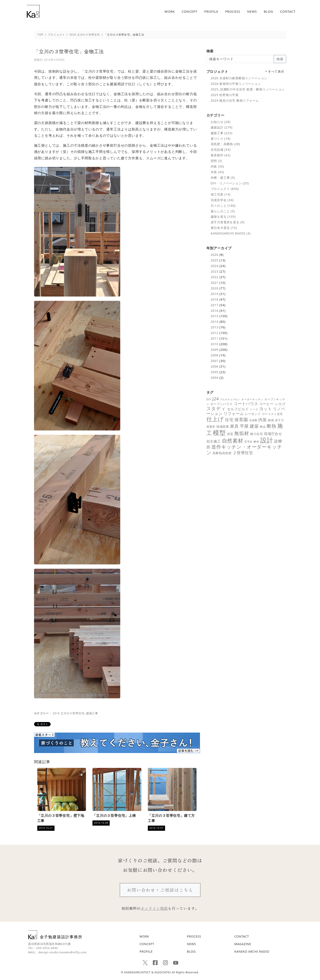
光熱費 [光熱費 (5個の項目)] (253, 420)
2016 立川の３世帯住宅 (68, 713)
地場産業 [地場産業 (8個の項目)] (223, 426)
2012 (215, 333)
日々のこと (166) (223, 206)
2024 (215, 266)
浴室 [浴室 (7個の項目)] (230, 434)
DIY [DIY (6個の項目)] (209, 399)
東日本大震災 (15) (224, 228)
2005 (215, 372)
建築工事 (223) (222, 133)
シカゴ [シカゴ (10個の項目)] (280, 404)
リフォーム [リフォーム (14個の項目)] (234, 413)
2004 (215, 378)
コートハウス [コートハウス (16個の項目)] (246, 403)
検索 (280, 59)
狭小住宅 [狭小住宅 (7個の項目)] (257, 434)
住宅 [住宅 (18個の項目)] (229, 420)
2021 (215, 283)
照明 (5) (216, 161)
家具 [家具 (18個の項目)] (234, 426)
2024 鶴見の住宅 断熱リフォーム (235, 100)
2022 (215, 277)
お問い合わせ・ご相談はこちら (160, 890)
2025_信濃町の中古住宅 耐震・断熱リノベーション (248, 89)
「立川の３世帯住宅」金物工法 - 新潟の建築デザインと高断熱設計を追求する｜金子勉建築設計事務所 (33, 11)
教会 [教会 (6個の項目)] (263, 427)
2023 (215, 271)
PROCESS (233, 12)
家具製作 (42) (221, 155)
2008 (215, 355)
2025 (215, 260)
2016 (215, 311)
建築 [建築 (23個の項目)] (254, 426)
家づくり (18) (221, 139)
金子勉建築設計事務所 (55, 935)
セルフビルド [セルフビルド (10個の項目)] (238, 409)
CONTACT (288, 12)
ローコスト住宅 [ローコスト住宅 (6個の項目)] (272, 414)
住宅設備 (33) (221, 150)
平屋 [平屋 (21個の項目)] (244, 426)
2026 (215, 255)
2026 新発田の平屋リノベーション (236, 84)
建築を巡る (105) (223, 217)
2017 (215, 305)
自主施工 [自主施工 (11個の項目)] (214, 441)
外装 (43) (217, 172)
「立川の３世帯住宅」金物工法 (69, 51)
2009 (215, 350)
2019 (215, 294)
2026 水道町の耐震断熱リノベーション (239, 78)
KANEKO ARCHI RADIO (252, 951)
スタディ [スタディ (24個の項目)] (216, 408)
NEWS (252, 12)
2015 (215, 316)
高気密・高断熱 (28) (225, 144)
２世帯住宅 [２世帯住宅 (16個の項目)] (243, 453)
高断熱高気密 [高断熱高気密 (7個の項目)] (222, 453)
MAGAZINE (243, 944)
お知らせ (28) (221, 122)
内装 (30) (217, 166)
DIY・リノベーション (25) (230, 183)
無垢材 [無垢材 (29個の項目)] (242, 433)
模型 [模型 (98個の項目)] (219, 433)
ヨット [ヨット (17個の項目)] (266, 409)
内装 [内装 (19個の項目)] (263, 420)
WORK (170, 12)
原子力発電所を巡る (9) (228, 222)
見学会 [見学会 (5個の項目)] (248, 441)
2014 (215, 322)
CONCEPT (190, 12)
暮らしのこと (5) (223, 211)
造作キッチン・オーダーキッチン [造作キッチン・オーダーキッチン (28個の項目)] (244, 450)
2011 (215, 338)
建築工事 (92, 713)
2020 (215, 288)
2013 (215, 327)
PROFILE (211, 12)
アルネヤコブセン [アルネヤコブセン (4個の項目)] (230, 399)
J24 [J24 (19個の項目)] (216, 399)
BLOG (268, 12)
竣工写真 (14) (221, 194)
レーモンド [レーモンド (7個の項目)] (253, 414)
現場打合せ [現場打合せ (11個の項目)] (273, 434)
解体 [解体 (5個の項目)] (256, 441)
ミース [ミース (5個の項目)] (254, 409)
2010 (215, 344)
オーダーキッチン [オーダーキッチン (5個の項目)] (252, 399)
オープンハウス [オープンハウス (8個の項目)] (222, 404)
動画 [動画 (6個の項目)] (271, 420)
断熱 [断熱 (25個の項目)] (272, 426)
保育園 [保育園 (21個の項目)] (241, 420)
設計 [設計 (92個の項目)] (267, 440)
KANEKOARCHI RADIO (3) (231, 233)
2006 (215, 366)
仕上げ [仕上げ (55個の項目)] (215, 419)
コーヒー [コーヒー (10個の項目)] (266, 404)
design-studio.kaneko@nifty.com (63, 952)
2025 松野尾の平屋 (225, 95)
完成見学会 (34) (222, 200)
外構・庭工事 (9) (223, 178)
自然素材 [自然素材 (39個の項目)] (233, 441)
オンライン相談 (154, 908)
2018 (215, 299)
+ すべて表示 (275, 71)
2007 (215, 361)
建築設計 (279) (222, 127)
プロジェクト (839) (225, 189)
